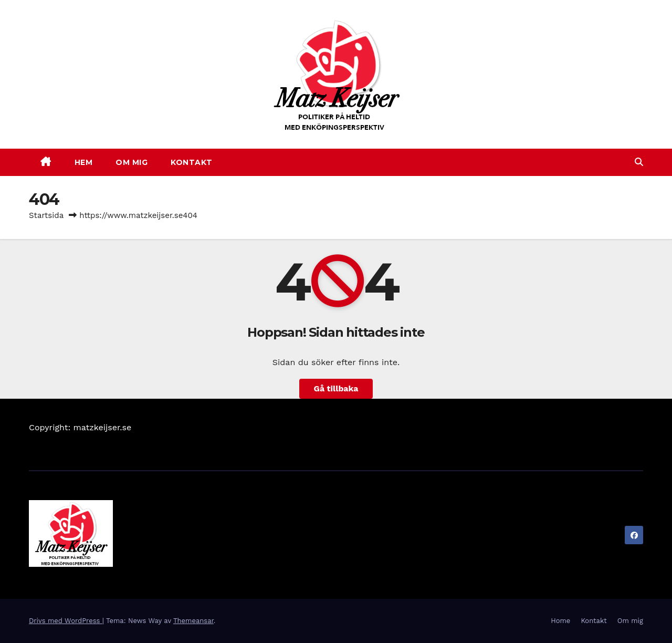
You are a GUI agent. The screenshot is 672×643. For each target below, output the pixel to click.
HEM (84, 162)
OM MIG (132, 162)
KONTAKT (192, 162)
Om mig (630, 621)
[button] (639, 162)
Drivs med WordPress (66, 621)
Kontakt (594, 621)
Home (560, 621)
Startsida (46, 215)
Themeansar (193, 621)
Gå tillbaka (336, 388)
